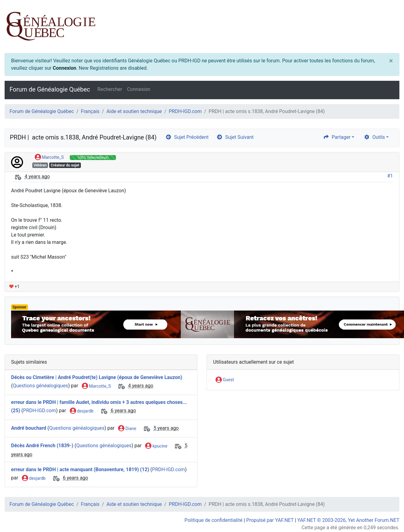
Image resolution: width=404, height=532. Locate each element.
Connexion (64, 68)
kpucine (156, 446)
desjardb (82, 411)
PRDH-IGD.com (185, 111)
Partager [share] (337, 137)
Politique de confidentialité (214, 520)
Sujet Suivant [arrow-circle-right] (235, 137)
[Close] (391, 61)
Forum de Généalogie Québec (50, 89)
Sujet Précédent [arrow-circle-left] (187, 137)
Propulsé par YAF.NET (270, 520)
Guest (225, 380)
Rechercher (110, 89)
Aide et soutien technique (134, 111)
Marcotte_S (49, 158)
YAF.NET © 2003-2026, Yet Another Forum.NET (348, 520)
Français (90, 111)
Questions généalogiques (40, 386)
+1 (14, 287)
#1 (390, 176)
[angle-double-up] (387, 513)
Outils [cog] (374, 137)
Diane (127, 429)
